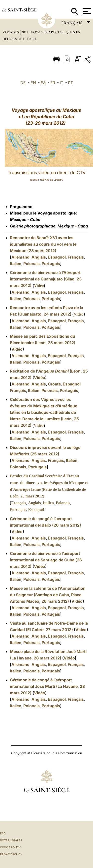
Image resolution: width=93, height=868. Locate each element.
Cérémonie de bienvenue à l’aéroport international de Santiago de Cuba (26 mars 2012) (46, 560)
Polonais (31, 264)
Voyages (11, 32)
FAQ (3, 833)
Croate (54, 384)
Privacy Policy (11, 854)
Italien (16, 264)
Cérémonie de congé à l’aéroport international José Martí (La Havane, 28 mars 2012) (47, 686)
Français (76, 257)
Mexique (18, 219)
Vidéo (39, 286)
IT (62, 83)
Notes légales (11, 840)
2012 (25, 32)
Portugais (51, 264)
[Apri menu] (86, 11)
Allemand (20, 257)
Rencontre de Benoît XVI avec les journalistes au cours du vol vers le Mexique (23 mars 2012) (43, 244)
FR (53, 83)
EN (33, 83)
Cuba (35, 219)
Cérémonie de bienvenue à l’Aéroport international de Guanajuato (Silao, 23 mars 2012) (46, 279)
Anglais (39, 257)
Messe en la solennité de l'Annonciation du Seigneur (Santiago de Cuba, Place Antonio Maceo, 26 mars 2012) (48, 595)
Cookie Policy (10, 847)
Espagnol (57, 257)
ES (43, 83)
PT (70, 83)
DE (23, 83)
